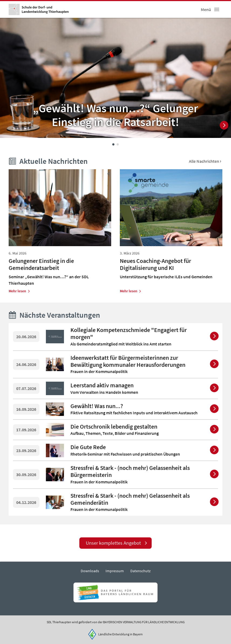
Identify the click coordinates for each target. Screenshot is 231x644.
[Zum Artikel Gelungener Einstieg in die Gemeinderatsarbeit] (20, 291)
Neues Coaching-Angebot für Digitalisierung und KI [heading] (155, 264)
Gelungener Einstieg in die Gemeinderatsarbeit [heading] (41, 264)
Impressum (115, 571)
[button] (217, 9)
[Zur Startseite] (39, 9)
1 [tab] (113, 144)
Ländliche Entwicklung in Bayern (120, 634)
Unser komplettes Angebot (113, 543)
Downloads (90, 571)
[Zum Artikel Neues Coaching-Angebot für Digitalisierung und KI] (131, 291)
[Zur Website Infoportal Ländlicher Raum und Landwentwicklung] (115, 592)
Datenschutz (140, 571)
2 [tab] (118, 144)
